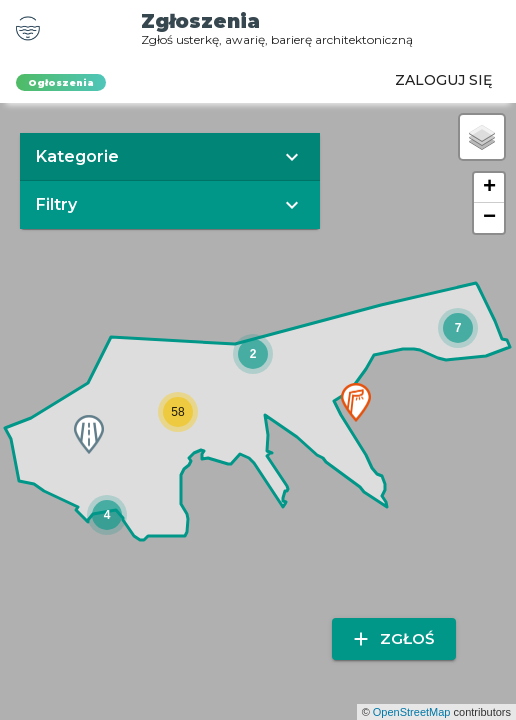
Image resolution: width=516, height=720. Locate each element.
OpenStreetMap (412, 712)
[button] (253, 354)
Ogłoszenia (61, 82)
